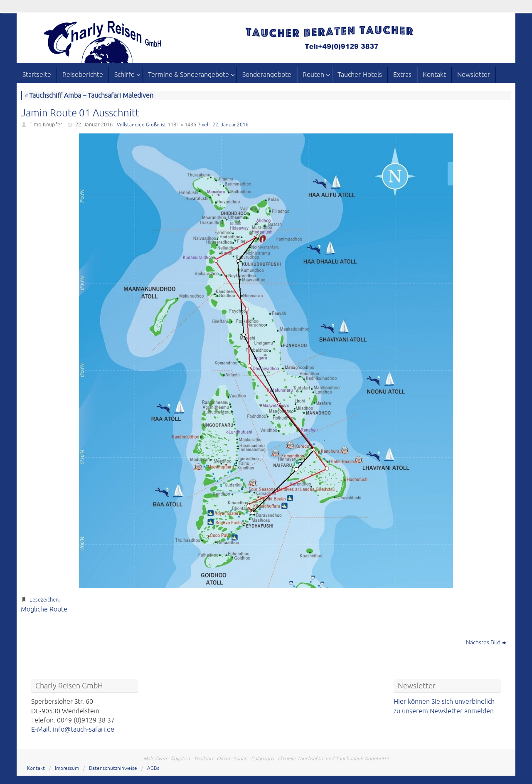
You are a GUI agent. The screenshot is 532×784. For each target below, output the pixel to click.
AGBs (153, 768)
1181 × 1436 (182, 125)
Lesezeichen (44, 600)
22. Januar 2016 (94, 125)
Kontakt (36, 768)
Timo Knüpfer (46, 125)
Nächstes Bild (486, 642)
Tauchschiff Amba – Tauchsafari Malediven (89, 96)
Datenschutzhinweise (113, 768)
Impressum (67, 768)
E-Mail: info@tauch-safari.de (73, 730)
